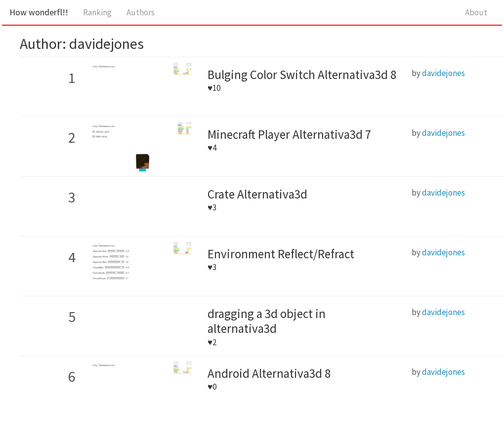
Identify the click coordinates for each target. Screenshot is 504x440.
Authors (141, 12)
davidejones (443, 73)
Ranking (97, 12)
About (476, 12)
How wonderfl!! (39, 12)
